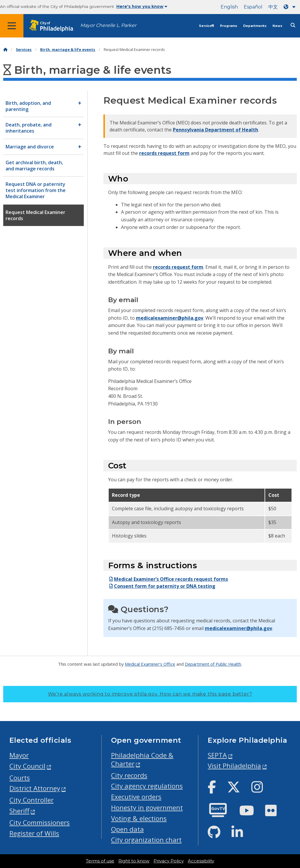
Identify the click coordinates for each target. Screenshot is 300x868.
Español (253, 7)
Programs (229, 26)
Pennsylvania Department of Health (215, 130)
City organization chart (146, 840)
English (229, 7)
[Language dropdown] (291, 7)
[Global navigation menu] (12, 26)
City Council (27, 766)
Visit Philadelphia (234, 766)
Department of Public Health (213, 664)
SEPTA (217, 755)
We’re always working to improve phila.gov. (150, 694)
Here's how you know (142, 6)
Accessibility (201, 861)
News (277, 26)
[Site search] (293, 25)
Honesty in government (147, 808)
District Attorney (35, 788)
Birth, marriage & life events (68, 50)
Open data (127, 829)
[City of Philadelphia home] (54, 26)
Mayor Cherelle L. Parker (108, 25)
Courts (20, 778)
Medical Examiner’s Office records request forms (168, 579)
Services (207, 26)
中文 (273, 7)
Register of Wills (34, 833)
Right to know (134, 861)
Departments (255, 26)
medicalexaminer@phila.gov (170, 318)
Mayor (19, 755)
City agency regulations (147, 786)
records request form (164, 153)
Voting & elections (139, 818)
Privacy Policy (169, 861)
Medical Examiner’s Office (150, 664)
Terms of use (100, 861)
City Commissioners (40, 822)
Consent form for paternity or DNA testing (162, 586)
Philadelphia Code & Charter (142, 759)
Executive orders (136, 797)
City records (129, 775)
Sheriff (19, 811)
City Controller (31, 800)
